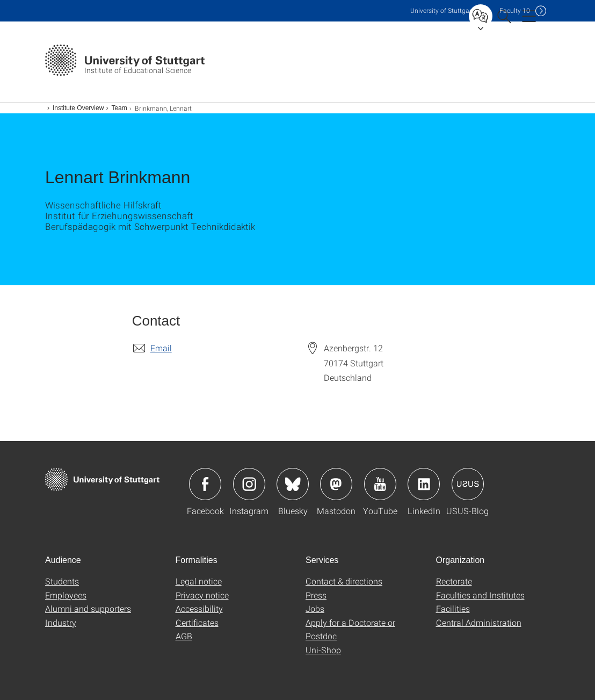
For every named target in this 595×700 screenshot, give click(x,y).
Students (62, 581)
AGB (184, 636)
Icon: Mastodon (336, 484)
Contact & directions (344, 581)
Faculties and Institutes (480, 595)
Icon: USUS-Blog (468, 484)
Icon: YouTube (380, 484)
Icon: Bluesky (293, 484)
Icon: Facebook (205, 484)
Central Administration (479, 622)
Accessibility (199, 608)
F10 (515, 10)
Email (161, 348)
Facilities (453, 608)
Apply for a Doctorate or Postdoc (350, 629)
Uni (442, 10)
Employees (66, 595)
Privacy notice (202, 595)
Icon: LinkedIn (424, 484)
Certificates (197, 622)
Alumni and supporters (88, 608)
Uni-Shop (323, 650)
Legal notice (199, 581)
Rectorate (454, 581)
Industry (61, 622)
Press (316, 595)
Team (119, 108)
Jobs (315, 608)
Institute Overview (78, 108)
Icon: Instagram (249, 484)
